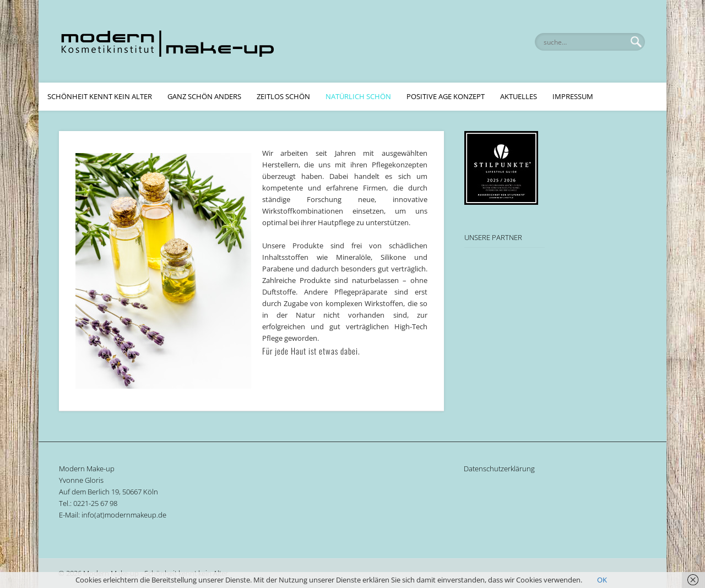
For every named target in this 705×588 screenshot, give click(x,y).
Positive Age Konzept (446, 96)
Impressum (573, 96)
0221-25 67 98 (95, 503)
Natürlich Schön (358, 96)
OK (602, 580)
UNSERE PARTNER (493, 237)
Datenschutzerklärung (499, 469)
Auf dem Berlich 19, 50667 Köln (109, 492)
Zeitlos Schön (283, 96)
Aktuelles (519, 96)
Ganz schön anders (204, 96)
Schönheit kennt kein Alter (100, 96)
